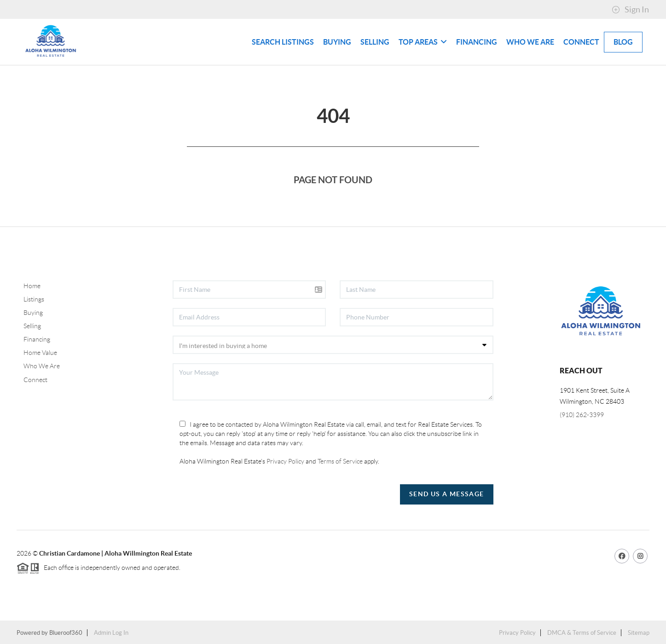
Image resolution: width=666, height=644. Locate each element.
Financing (477, 42)
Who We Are (530, 42)
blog (623, 42)
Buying (337, 42)
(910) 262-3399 (582, 415)
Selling (375, 42)
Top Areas (423, 42)
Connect (581, 42)
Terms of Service (340, 461)
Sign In (630, 10)
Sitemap (639, 633)
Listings (34, 299)
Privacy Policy (285, 461)
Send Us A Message (447, 494)
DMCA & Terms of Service (582, 633)
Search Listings (283, 42)
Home (32, 286)
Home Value (40, 353)
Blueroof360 (66, 633)
